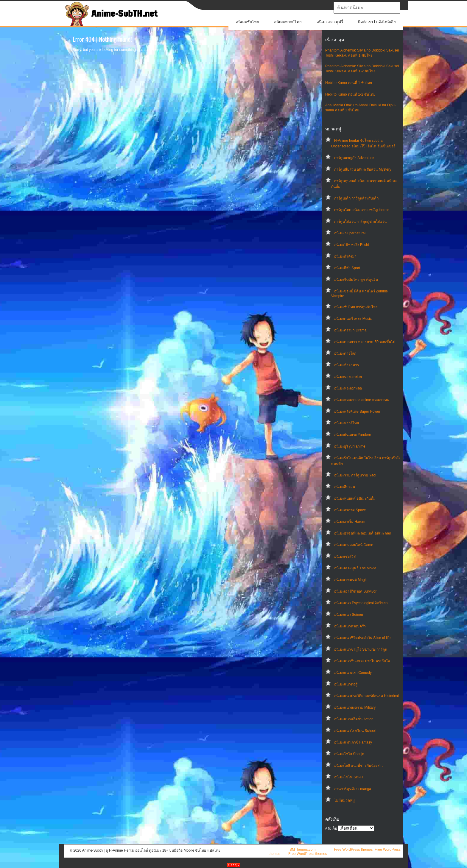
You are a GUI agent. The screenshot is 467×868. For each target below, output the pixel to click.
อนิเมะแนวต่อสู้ (346, 684)
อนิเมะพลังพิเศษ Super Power (357, 412)
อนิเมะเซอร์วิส (345, 557)
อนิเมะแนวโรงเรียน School (355, 731)
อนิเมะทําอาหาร (347, 365)
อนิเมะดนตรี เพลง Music (353, 319)
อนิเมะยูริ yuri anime (350, 446)
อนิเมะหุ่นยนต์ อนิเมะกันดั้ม (355, 498)
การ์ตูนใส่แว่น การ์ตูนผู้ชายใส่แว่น (360, 222)
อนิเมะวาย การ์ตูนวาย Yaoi (355, 475)
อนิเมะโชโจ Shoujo (349, 754)
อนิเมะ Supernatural (350, 233)
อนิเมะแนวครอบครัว (350, 626)
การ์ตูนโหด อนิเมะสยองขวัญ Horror (362, 210)
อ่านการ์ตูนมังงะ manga (353, 789)
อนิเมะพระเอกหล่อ (348, 388)
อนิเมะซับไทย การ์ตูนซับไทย (356, 307)
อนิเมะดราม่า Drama (350, 330)
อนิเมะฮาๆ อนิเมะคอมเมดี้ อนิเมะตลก (363, 533)
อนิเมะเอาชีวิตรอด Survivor (355, 591)
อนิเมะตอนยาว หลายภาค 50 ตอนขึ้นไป (365, 342)
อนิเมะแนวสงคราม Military (355, 708)
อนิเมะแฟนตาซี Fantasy (353, 742)
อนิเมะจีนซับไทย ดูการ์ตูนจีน (356, 280)
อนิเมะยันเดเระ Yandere (353, 435)
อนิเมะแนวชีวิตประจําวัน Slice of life (362, 638)
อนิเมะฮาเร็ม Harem (350, 522)
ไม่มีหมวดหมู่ (344, 800)
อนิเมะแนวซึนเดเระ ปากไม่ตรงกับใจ (362, 661)
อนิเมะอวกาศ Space (350, 510)
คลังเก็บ (331, 828)
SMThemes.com (302, 850)
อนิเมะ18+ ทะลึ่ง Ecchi (351, 245)
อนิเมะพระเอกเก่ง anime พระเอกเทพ (362, 400)
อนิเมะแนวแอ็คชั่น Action (354, 719)
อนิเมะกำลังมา (345, 256)
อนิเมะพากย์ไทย (288, 22)
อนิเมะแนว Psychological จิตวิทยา (361, 603)
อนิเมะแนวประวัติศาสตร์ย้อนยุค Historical (366, 696)
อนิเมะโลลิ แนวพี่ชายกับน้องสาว (359, 766)
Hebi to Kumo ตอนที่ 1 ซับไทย (349, 83)
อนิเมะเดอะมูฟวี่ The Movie (355, 568)
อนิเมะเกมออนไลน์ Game (354, 545)
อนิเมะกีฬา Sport (347, 268)
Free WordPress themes (353, 850)
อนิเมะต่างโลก (345, 353)
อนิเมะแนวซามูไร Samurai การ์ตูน (361, 649)
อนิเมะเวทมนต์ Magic (351, 580)
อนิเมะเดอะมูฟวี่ (330, 22)
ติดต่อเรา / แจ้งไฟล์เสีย (377, 22)
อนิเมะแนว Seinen (349, 615)
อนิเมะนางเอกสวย (348, 377)
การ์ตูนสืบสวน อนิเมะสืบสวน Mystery (363, 169)
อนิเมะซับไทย (247, 22)
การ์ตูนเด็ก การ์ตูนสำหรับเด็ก (356, 198)
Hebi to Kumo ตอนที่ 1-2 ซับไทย (350, 94)
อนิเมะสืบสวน (345, 487)
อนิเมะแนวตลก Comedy (353, 673)
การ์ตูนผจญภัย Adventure (354, 158)
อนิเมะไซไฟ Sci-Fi (348, 777)
